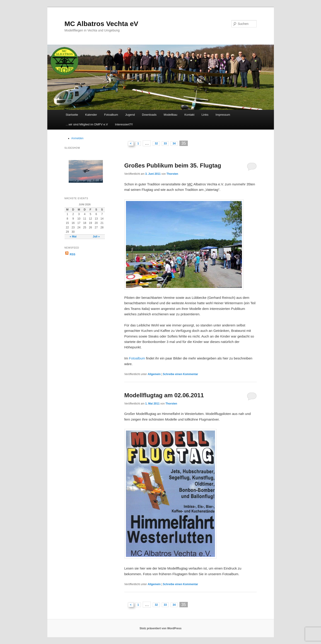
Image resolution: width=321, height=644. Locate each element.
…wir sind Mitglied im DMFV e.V (87, 124)
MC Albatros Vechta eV (101, 24)
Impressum (223, 115)
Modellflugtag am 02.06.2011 (164, 395)
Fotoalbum (111, 115)
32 (156, 144)
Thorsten (172, 174)
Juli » (96, 237)
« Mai (73, 237)
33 (165, 144)
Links (205, 115)
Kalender (91, 115)
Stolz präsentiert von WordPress (160, 628)
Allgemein (154, 374)
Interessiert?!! (124, 124)
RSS (70, 254)
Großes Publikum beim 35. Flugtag (173, 165)
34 (174, 144)
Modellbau (171, 115)
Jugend (130, 115)
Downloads (149, 115)
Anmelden (77, 138)
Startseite (72, 115)
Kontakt (189, 115)
